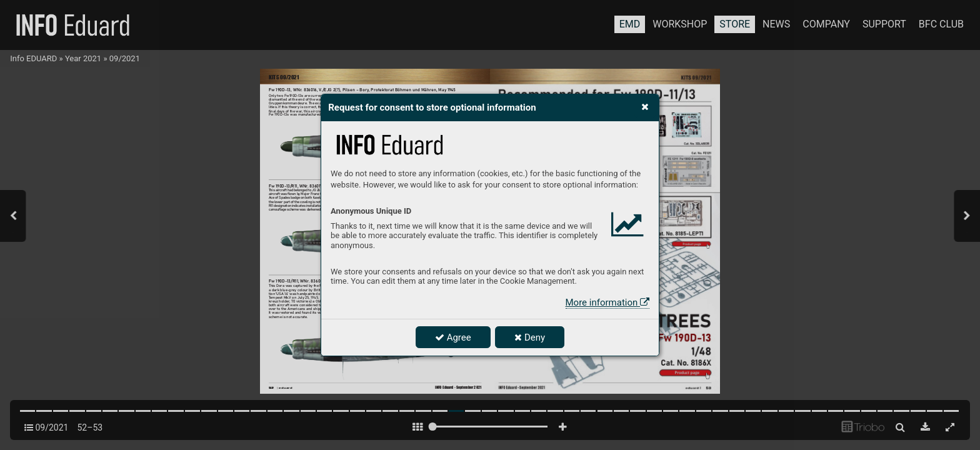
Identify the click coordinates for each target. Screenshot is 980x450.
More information (607, 302)
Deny (530, 337)
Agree (453, 337)
